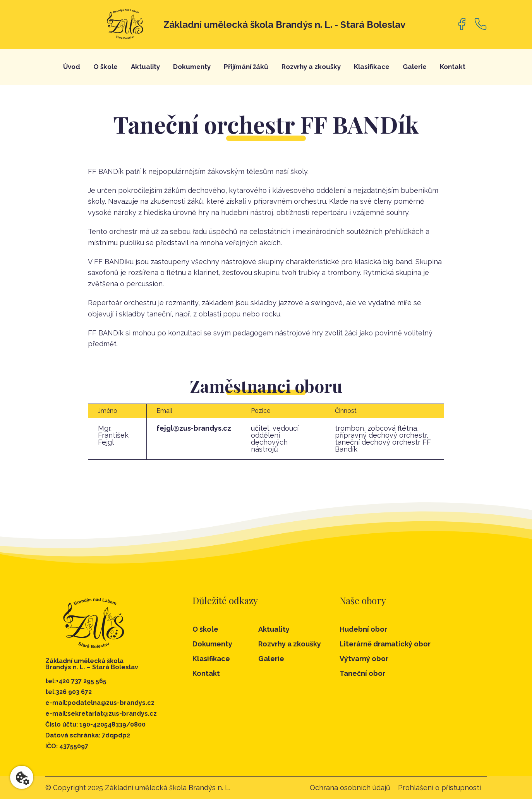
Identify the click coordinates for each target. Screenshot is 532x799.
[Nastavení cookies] (22, 777)
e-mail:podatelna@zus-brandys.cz (100, 703)
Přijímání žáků (246, 67)
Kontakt (453, 67)
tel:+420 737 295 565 (76, 681)
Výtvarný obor (364, 659)
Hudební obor (363, 629)
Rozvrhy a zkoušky (311, 67)
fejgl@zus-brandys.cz (194, 428)
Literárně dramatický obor (385, 644)
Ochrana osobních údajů (350, 788)
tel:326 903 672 (69, 692)
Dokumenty (192, 67)
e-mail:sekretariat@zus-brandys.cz (101, 714)
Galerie (415, 67)
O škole (106, 67)
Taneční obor (362, 674)
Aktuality (145, 67)
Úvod (72, 67)
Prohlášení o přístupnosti (439, 788)
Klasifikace (372, 67)
